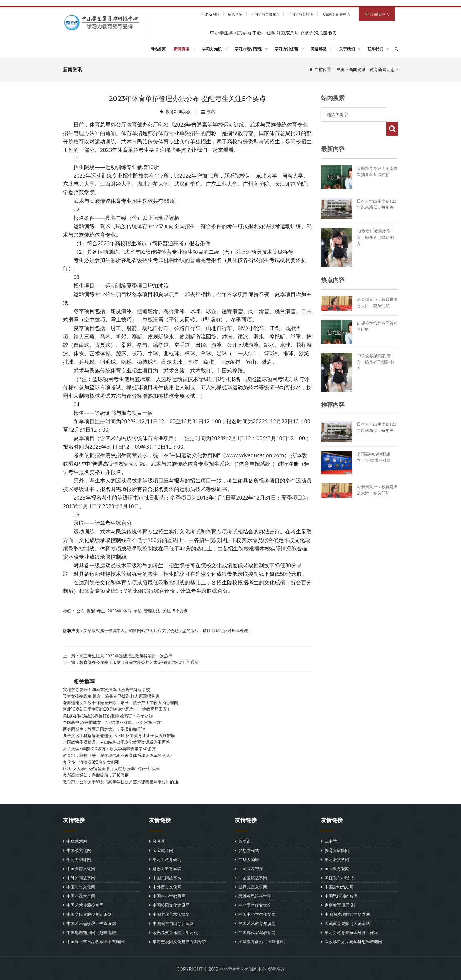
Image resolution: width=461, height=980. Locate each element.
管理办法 (152, 611)
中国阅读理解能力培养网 (345, 914)
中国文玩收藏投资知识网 (87, 914)
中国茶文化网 (77, 850)
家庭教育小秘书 (337, 878)
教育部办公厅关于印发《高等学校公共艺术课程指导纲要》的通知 (139, 662)
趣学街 (243, 841)
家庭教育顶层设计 (339, 905)
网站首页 (158, 49)
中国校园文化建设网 (169, 905)
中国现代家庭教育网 (255, 932)
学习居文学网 (335, 859)
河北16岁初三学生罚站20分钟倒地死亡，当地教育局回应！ (117, 709)
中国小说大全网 (79, 896)
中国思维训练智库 (339, 896)
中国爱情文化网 (79, 869)
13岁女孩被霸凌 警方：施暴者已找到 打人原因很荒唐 (111, 696)
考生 (101, 611)
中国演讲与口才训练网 (171, 923)
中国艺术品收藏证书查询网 (89, 923)
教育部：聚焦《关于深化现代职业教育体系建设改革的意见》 (118, 755)
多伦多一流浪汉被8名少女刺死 (91, 762)
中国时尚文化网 (79, 887)
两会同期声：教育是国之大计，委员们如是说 (104, 729)
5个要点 (180, 611)
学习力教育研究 (165, 859)
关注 (167, 611)
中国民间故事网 (165, 878)
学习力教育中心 (377, 14)
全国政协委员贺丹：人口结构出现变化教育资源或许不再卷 (116, 742)
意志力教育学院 (165, 869)
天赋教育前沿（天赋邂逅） (261, 942)
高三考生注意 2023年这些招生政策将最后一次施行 (126, 656)
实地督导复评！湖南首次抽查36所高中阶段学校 (106, 689)
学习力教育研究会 (265, 14)
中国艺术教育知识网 (255, 923)
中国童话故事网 (251, 878)
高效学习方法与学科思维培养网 (352, 942)
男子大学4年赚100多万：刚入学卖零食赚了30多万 (109, 749)
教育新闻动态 (382, 69)
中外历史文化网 (165, 887)
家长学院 (235, 14)
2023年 (114, 611)
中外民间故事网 (79, 878)
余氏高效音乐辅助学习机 (173, 932)
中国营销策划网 (337, 887)
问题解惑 (321, 49)
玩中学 (329, 841)
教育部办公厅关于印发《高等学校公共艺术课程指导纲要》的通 (121, 782)
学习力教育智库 (301, 14)
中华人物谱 (247, 859)
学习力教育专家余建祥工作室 (350, 932)
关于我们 (350, 49)
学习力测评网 (77, 859)
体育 (127, 611)
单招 (138, 611)
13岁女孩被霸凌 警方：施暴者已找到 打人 (376, 223)
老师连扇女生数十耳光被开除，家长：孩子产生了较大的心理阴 (121, 703)
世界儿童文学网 (251, 887)
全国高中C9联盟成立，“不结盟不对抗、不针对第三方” (112, 722)
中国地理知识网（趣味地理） (91, 932)
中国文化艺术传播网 (169, 914)
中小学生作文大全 (253, 905)
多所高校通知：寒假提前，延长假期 (96, 775)
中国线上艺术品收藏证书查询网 (93, 942)
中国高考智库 (249, 869)
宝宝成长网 (161, 850)
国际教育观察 (335, 869)
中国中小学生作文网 (255, 914)
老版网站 (212, 14)
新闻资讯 (184, 49)
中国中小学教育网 (167, 896)
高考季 (157, 841)
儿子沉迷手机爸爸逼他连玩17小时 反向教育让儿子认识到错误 (119, 736)
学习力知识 (215, 49)
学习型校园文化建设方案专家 (178, 942)
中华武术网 (75, 841)
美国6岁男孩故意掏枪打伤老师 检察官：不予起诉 (108, 716)
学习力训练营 (289, 49)
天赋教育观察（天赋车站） (348, 923)
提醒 (91, 611)
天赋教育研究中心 (336, 14)
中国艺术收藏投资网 (83, 905)
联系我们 (378, 49)
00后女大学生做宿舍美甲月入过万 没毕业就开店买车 (111, 769)
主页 (340, 69)
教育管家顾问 (335, 850)
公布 (81, 611)
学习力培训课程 (251, 49)
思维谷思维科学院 (253, 896)
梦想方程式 (247, 850)
